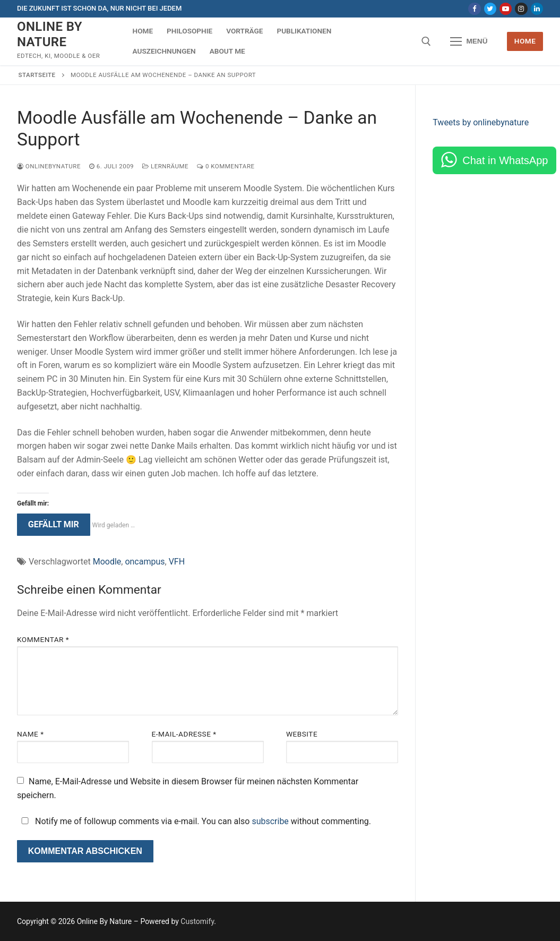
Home (525, 41)
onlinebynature (49, 166)
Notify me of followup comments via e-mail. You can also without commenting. (194, 821)
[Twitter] (490, 9)
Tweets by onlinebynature (481, 122)
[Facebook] (474, 9)
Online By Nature (50, 34)
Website (302, 734)
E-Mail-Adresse (184, 734)
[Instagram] (521, 9)
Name (31, 734)
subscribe (270, 821)
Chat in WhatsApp (505, 160)
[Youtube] (506, 9)
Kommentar (43, 639)
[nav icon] (469, 41)
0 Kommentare (226, 166)
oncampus (145, 562)
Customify (197, 921)
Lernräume (165, 166)
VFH (177, 562)
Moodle (107, 562)
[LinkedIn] (537, 9)
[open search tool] (426, 41)
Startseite (37, 75)
